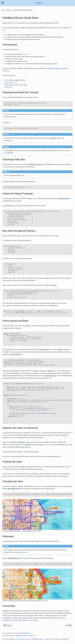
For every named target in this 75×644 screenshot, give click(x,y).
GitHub (65, 639)
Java (6, 82)
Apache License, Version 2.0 (26, 636)
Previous (8, 625)
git (7, 87)
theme (22, 639)
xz (9, 80)
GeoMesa (39, 3)
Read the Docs (38, 639)
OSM (27, 167)
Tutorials (9, 10)
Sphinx (11, 639)
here (34, 167)
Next (69, 625)
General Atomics (25, 633)
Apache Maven (10, 85)
